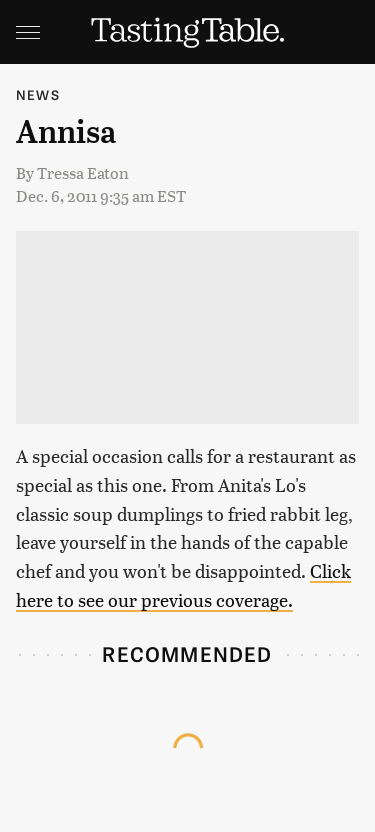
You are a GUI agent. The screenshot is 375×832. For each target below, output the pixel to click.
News (38, 94)
